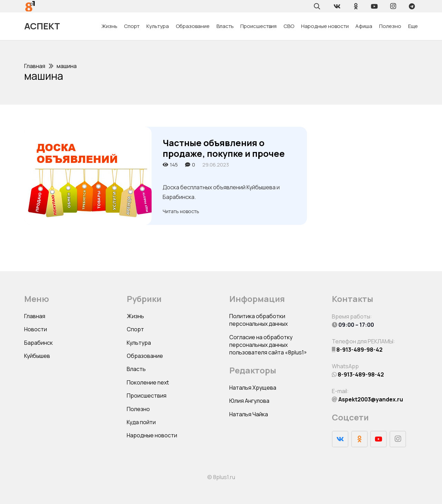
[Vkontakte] (337, 6)
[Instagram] (393, 6)
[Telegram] (412, 6)
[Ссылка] (30, 6)
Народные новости (152, 435)
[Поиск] (317, 6)
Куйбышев (37, 356)
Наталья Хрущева (253, 388)
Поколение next (148, 382)
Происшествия (147, 396)
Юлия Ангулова (249, 401)
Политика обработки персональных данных (258, 320)
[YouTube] (374, 6)
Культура (139, 343)
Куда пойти (141, 422)
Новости (36, 329)
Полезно (138, 409)
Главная (35, 316)
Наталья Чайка (249, 414)
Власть (136, 369)
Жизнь (135, 316)
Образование (145, 356)
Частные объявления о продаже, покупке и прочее (224, 148)
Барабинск (39, 343)
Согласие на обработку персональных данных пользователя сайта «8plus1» (268, 345)
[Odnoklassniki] (356, 6)
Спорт (135, 329)
